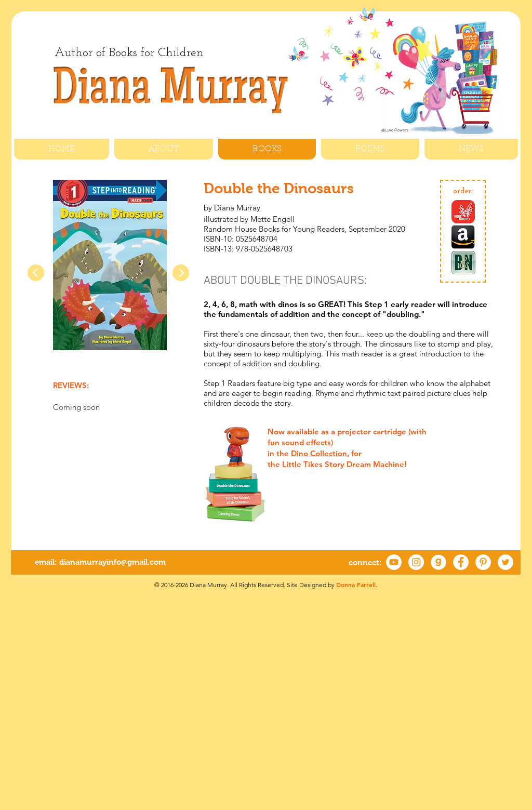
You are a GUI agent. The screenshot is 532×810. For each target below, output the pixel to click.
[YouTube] (394, 562)
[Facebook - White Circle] (461, 562)
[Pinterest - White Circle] (483, 562)
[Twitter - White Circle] (506, 562)
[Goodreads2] (438, 562)
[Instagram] (416, 562)
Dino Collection (319, 453)
